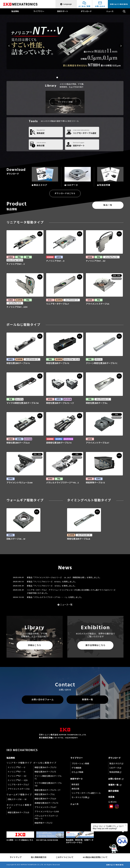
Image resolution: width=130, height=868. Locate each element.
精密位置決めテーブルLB (18, 813)
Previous (9, 46)
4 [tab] (67, 77)
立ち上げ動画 (77, 772)
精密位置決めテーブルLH (45, 799)
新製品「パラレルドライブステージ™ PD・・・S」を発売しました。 (55, 597)
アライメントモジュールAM (47, 812)
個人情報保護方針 (39, 857)
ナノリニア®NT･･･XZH (18, 780)
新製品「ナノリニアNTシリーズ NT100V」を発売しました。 (52, 582)
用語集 (111, 797)
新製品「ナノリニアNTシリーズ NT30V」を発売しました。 (52, 586)
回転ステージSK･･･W (17, 799)
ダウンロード (86, 11)
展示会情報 (113, 791)
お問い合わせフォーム (43, 700)
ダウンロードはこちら (65, 193)
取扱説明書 (115, 772)
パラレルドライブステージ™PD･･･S (46, 817)
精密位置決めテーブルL (45, 794)
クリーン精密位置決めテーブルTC (48, 778)
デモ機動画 (76, 768)
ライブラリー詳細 (65, 102)
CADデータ (115, 768)
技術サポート (63, 11)
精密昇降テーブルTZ (43, 823)
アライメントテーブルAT (45, 807)
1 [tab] (57, 77)
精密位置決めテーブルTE (45, 772)
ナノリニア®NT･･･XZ (17, 776)
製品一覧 (108, 205)
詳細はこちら (35, 645)
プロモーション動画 (80, 764)
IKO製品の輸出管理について (95, 857)
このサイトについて (65, 857)
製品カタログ (116, 764)
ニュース (110, 11)
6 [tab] (73, 77)
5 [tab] (70, 77)
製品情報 (15, 11)
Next (121, 46)
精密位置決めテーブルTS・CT (47, 790)
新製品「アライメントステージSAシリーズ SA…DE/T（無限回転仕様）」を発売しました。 (64, 578)
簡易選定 (75, 785)
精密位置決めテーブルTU (45, 768)
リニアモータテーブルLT (18, 785)
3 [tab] (63, 77)
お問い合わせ (116, 779)
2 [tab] (60, 77)
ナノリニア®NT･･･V (16, 768)
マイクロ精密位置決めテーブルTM (48, 785)
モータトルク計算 (80, 797)
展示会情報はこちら (95, 645)
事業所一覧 (87, 700)
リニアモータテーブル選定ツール (86, 793)
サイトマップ (16, 857)
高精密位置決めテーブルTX (46, 803)
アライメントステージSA (19, 789)
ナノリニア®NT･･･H (16, 772)
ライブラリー (39, 11)
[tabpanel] (65, 46)
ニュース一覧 (66, 605)
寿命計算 (75, 789)
